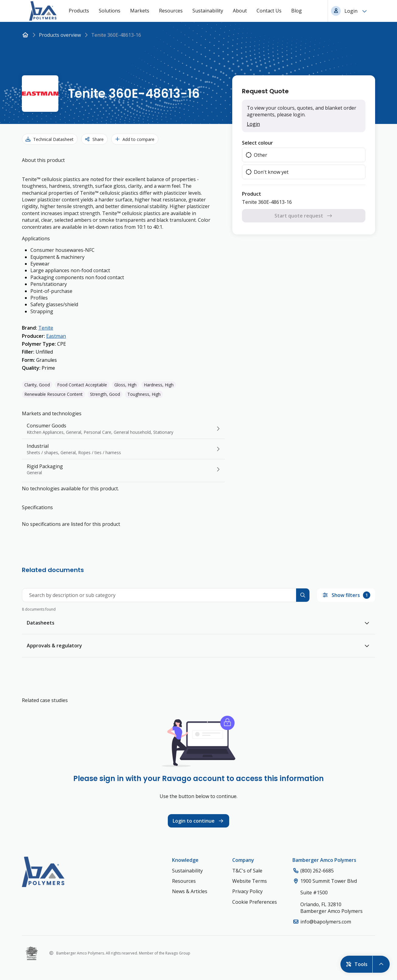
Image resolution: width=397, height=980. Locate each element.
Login (253, 124)
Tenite (46, 328)
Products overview (60, 35)
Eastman (56, 336)
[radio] (304, 155)
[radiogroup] (304, 164)
